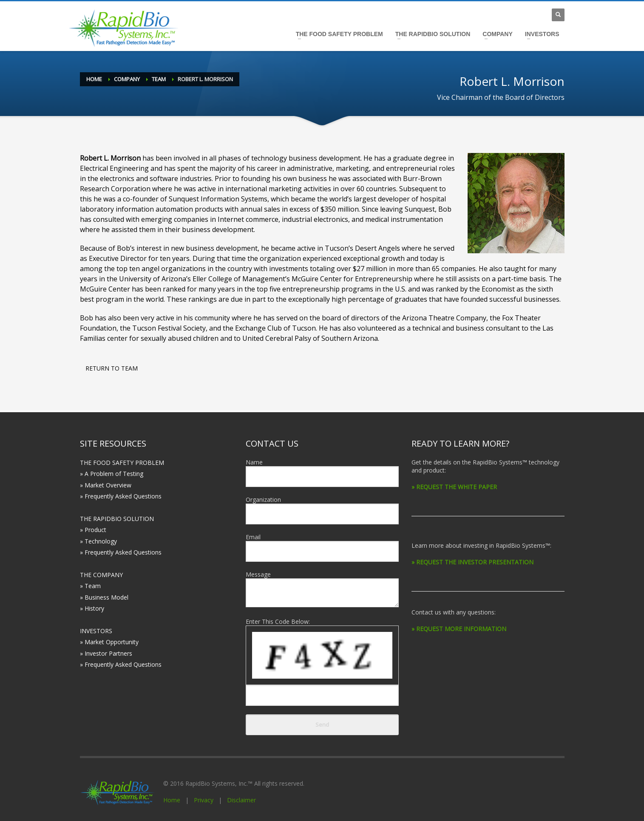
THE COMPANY (101, 575)
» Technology (98, 541)
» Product (93, 530)
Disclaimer (241, 800)
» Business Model (104, 597)
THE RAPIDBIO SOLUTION (433, 34)
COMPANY (498, 34)
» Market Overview (106, 485)
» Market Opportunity (109, 642)
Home (94, 79)
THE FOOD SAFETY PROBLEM (339, 34)
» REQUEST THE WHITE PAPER (454, 487)
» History (92, 608)
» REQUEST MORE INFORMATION (459, 629)
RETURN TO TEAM (112, 368)
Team (159, 79)
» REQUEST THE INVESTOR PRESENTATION (472, 562)
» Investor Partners (106, 653)
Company (127, 79)
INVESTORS (542, 34)
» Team (90, 586)
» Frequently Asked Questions (121, 496)
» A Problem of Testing (112, 474)
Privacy (204, 800)
